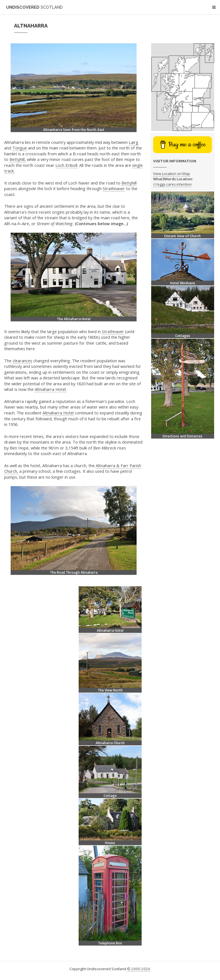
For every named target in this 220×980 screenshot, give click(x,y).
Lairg (134, 142)
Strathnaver (114, 188)
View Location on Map (172, 174)
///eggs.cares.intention (172, 184)
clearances (22, 361)
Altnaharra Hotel (58, 413)
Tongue (20, 148)
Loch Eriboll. (67, 165)
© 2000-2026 (139, 969)
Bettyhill (129, 183)
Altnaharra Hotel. (51, 389)
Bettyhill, (18, 159)
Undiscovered (34, 7)
